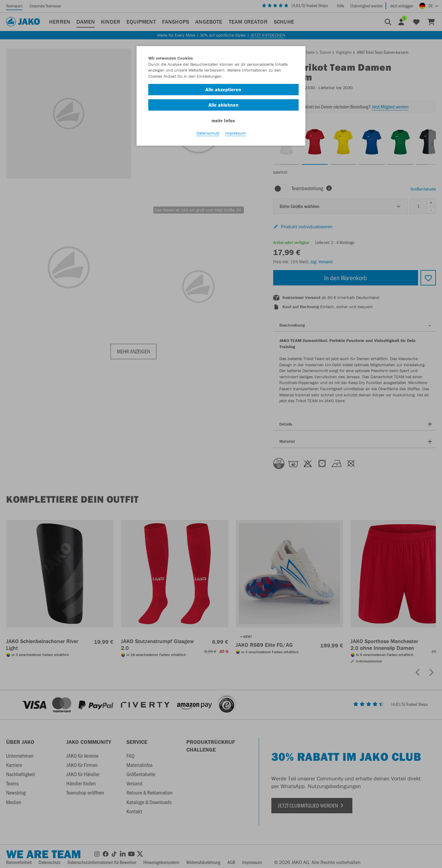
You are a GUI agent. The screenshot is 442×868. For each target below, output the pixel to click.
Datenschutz (208, 136)
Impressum (236, 136)
